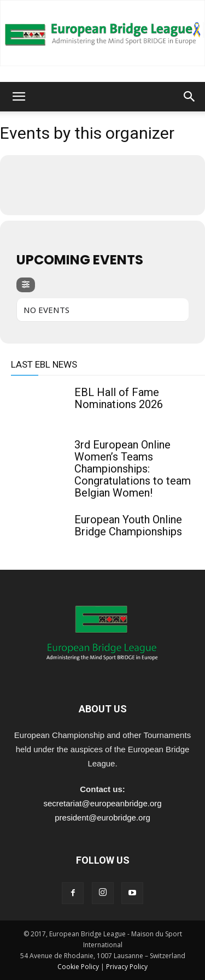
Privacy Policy (127, 967)
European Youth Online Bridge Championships (128, 526)
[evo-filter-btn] (26, 285)
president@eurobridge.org (102, 817)
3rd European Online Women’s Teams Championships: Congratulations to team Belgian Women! (133, 469)
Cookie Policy (78, 967)
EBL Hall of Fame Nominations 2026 (119, 398)
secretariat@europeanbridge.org (102, 803)
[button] (19, 97)
